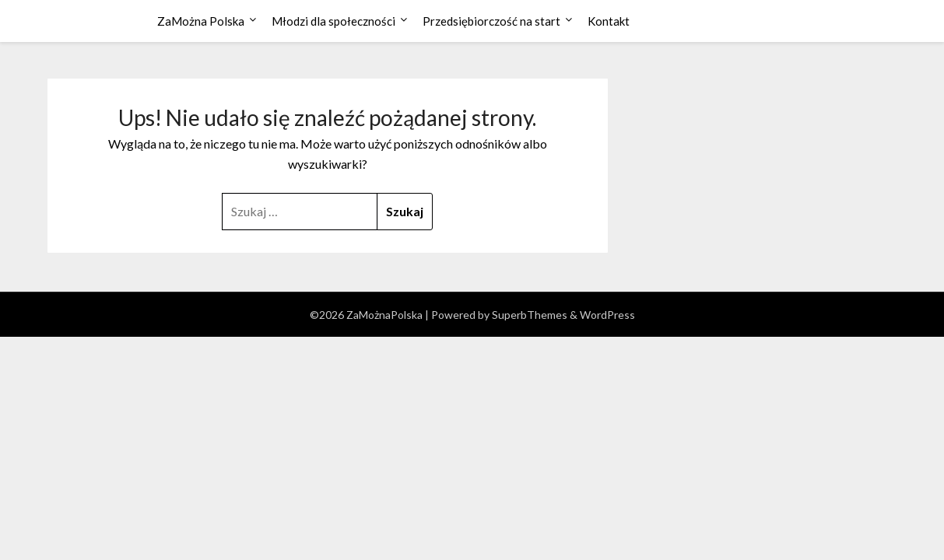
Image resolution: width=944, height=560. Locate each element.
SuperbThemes (530, 315)
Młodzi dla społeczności (333, 21)
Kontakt (609, 21)
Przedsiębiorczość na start (491, 21)
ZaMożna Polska (201, 21)
